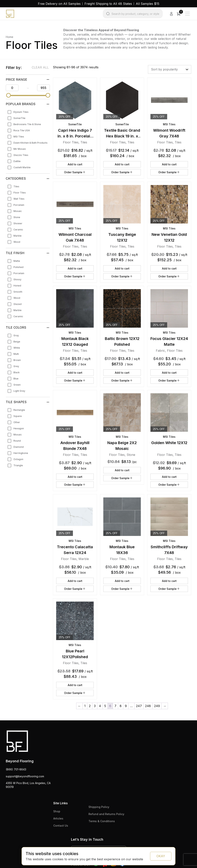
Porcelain (19, 205)
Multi (16, 354)
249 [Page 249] (157, 706)
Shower (18, 223)
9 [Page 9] (126, 706)
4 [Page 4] (100, 706)
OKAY (161, 856)
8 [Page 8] (121, 706)
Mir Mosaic (20, 149)
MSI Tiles (19, 137)
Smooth (18, 292)
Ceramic (18, 230)
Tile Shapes (16, 402)
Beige (17, 342)
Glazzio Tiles (21, 155)
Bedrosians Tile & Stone (27, 124)
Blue (16, 379)
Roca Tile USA (22, 130)
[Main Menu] (187, 14)
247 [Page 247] (139, 706)
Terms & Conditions (102, 821)
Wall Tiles (19, 199)
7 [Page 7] (115, 706)
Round (17, 441)
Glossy (17, 279)
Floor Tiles (20, 193)
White (17, 348)
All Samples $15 (148, 4)
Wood (17, 242)
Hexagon (19, 428)
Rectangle (19, 410)
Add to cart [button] (75, 164)
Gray (16, 335)
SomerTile (19, 118)
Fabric (160, 351)
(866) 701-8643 (16, 769)
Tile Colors (16, 327)
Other (17, 422)
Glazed (18, 304)
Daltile (17, 161)
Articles (58, 818)
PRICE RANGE (16, 80)
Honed (17, 286)
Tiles (16, 186)
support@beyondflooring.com (25, 776)
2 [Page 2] (90, 706)
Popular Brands (21, 104)
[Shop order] (170, 69)
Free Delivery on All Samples (59, 4)
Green (17, 385)
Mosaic (18, 211)
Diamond (19, 447)
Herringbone (21, 453)
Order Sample (75, 172)
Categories (16, 178)
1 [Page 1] (85, 706)
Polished (18, 267)
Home (10, 37)
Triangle (18, 465)
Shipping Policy (99, 807)
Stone (17, 217)
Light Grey (19, 391)
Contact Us (61, 826)
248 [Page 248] (148, 706)
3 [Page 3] (95, 706)
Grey (16, 366)
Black (17, 372)
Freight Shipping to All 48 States (108, 4)
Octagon (18, 459)
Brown (17, 360)
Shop (57, 811)
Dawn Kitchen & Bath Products (30, 143)
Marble (18, 236)
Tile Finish (15, 253)
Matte (17, 261)
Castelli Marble (22, 167)
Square (18, 416)
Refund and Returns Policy (106, 814)
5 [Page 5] (105, 706)
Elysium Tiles (21, 112)
